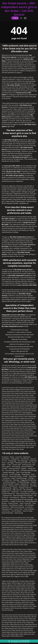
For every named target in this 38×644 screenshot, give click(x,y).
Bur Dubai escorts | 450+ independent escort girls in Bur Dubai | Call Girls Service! (19, 9)
